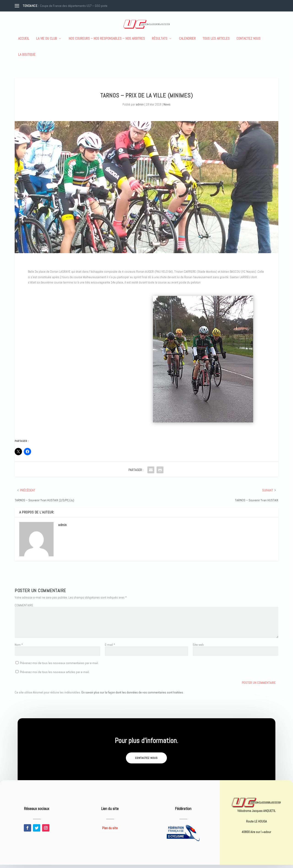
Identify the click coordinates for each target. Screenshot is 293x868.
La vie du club (47, 42)
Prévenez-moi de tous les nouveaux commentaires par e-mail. (59, 666)
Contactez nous (248, 42)
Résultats (160, 42)
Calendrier (187, 42)
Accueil (24, 42)
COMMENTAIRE (24, 608)
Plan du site (110, 831)
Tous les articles (216, 42)
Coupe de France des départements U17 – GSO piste (74, 6)
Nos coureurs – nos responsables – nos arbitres (107, 42)
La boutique (27, 58)
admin (140, 108)
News (167, 108)
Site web (198, 648)
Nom (19, 648)
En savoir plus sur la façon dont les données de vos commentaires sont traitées (132, 696)
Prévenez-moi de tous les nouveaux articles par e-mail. (55, 675)
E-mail (110, 648)
